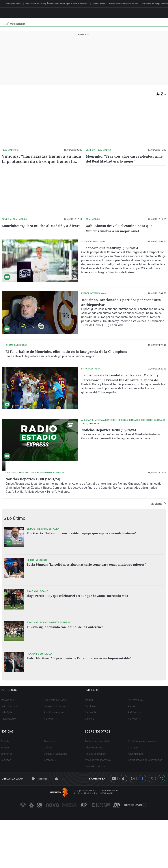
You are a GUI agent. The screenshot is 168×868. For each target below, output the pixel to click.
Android (40, 827)
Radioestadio (9, 766)
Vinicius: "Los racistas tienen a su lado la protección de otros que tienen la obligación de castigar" (41, 161)
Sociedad (7, 808)
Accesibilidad (135, 801)
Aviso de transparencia (99, 808)
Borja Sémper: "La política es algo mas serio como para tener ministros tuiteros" (86, 612)
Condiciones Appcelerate (142, 789)
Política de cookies (96, 801)
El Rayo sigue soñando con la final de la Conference (65, 675)
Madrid (90, 748)
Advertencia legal (96, 795)
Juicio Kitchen (99, 4)
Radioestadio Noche (55, 748)
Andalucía (92, 760)
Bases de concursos (97, 814)
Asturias (133, 754)
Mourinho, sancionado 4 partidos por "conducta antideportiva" (115, 301)
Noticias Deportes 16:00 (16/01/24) (112, 457)
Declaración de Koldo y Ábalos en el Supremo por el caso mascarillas (57, 4)
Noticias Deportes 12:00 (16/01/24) (112, 506)
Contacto (133, 795)
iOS (60, 827)
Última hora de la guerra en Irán (124, 4)
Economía (8, 801)
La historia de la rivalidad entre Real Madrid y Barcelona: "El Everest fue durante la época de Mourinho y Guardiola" (124, 408)
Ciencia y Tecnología (55, 801)
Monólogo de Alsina (13, 4)
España (6, 789)
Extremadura (135, 748)
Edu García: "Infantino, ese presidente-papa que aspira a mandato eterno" (82, 581)
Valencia (91, 766)
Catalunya (92, 754)
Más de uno (8, 748)
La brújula (8, 760)
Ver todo (50, 766)
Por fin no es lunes (54, 760)
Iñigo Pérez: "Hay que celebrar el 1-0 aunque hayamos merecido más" (78, 644)
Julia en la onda (11, 754)
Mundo (6, 795)
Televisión (49, 789)
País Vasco (134, 760)
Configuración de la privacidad (145, 808)
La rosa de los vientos (56, 754)
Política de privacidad (98, 789)
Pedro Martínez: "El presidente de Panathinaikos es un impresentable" (79, 706)
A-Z (161, 94)
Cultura (48, 795)
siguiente (158, 552)
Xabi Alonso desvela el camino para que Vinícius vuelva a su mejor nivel (122, 228)
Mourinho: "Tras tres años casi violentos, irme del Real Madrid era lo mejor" (123, 159)
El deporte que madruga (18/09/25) (112, 247)
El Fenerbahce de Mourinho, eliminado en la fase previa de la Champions (122, 353)
